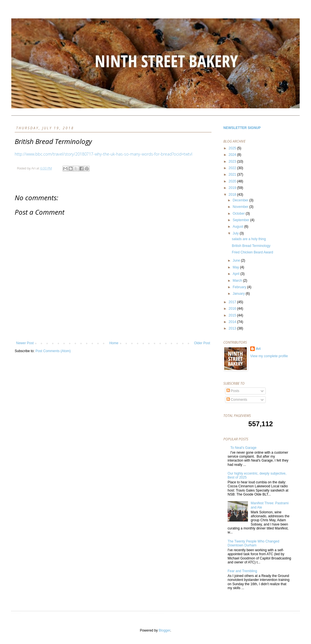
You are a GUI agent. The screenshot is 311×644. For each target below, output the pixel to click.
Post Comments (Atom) (53, 351)
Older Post (202, 343)
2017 (233, 302)
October (239, 214)
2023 (233, 161)
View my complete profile (269, 356)
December (241, 200)
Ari (258, 349)
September (241, 220)
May (236, 267)
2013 (233, 328)
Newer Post (25, 343)
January (239, 294)
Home (114, 343)
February (240, 287)
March (238, 281)
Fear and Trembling (242, 571)
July (236, 233)
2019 (233, 188)
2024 (233, 155)
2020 (233, 181)
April (237, 274)
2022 (233, 168)
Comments (237, 400)
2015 (233, 315)
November (241, 207)
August (238, 227)
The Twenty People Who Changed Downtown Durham (253, 543)
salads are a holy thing (249, 239)
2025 (233, 148)
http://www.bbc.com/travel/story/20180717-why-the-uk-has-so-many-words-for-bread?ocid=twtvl (103, 154)
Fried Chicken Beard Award (252, 252)
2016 (233, 309)
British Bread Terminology (251, 246)
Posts (233, 391)
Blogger (164, 630)
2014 (233, 322)
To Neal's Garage (243, 448)
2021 (233, 175)
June (237, 260)
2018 (233, 195)
